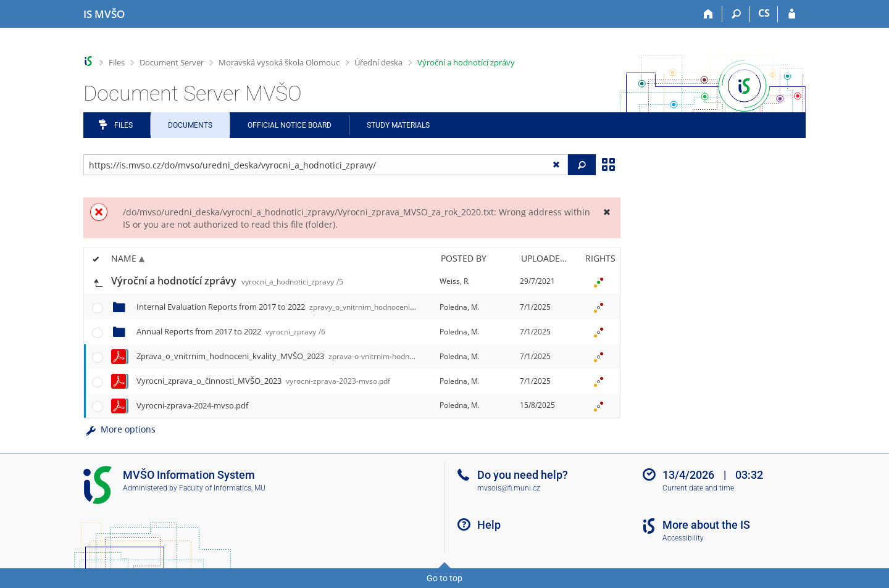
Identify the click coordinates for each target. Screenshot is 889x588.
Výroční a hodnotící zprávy (466, 62)
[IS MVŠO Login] (792, 14)
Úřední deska (378, 62)
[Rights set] (598, 281)
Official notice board (290, 125)
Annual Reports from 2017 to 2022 (231, 331)
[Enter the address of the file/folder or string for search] (326, 165)
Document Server (172, 62)
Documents (190, 125)
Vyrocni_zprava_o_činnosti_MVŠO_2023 (263, 381)
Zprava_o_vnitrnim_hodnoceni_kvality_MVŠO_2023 (302, 356)
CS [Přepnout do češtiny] (764, 13)
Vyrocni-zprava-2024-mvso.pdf (192, 405)
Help (489, 525)
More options (119, 429)
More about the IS (706, 525)
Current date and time (698, 488)
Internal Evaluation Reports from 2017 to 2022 (301, 307)
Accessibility (683, 538)
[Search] (736, 14)
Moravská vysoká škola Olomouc (279, 62)
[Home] (708, 14)
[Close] (607, 212)
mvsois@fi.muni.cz (509, 488)
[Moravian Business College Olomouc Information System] (104, 14)
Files (117, 62)
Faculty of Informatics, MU (222, 488)
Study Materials (398, 125)
